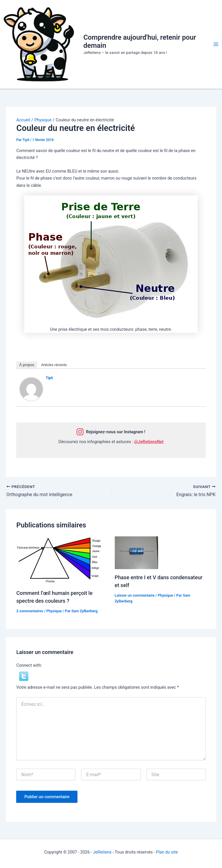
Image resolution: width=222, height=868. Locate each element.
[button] (24, 676)
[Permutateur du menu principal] (216, 44)
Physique (54, 611)
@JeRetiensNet (149, 442)
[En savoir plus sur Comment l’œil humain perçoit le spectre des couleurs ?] (60, 560)
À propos (27, 365)
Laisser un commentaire (135, 595)
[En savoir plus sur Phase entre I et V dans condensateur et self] (136, 553)
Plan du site (167, 852)
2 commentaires (30, 611)
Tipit (49, 378)
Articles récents (54, 365)
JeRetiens (102, 852)
